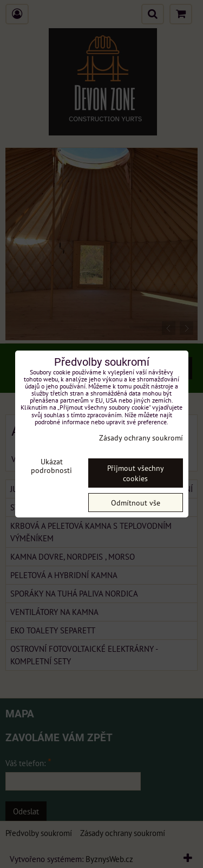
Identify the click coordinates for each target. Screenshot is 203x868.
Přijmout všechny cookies (136, 473)
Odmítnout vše (136, 503)
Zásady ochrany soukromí (141, 438)
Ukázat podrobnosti (51, 466)
